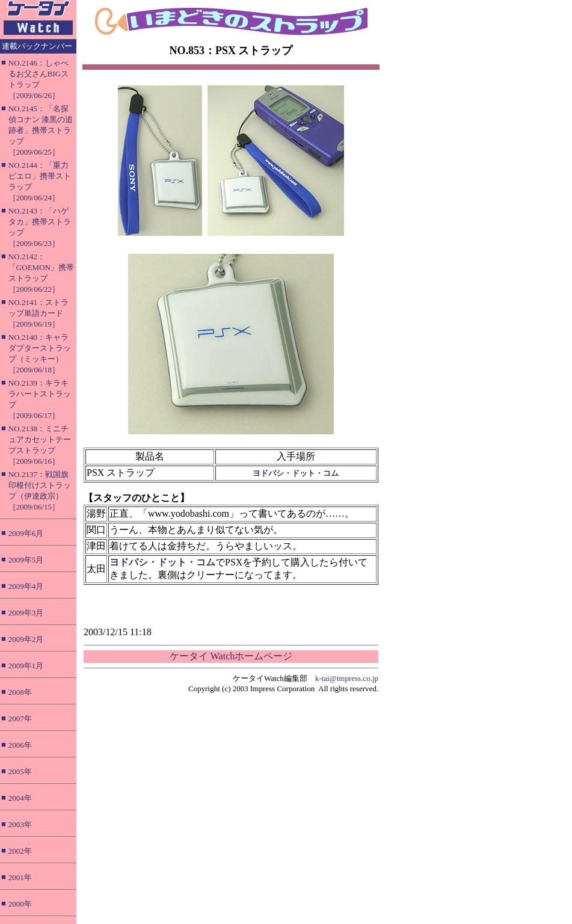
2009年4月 (26, 586)
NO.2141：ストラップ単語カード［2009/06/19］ (38, 313)
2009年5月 (26, 560)
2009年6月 (26, 533)
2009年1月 (26, 666)
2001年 (20, 877)
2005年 (20, 772)
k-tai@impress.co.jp (347, 678)
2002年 (20, 851)
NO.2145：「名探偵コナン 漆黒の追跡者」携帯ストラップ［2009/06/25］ (41, 130)
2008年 (20, 692)
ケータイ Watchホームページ (231, 656)
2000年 (20, 904)
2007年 (20, 719)
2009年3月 (26, 613)
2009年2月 (26, 639)
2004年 (20, 798)
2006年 (20, 745)
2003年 (20, 824)
